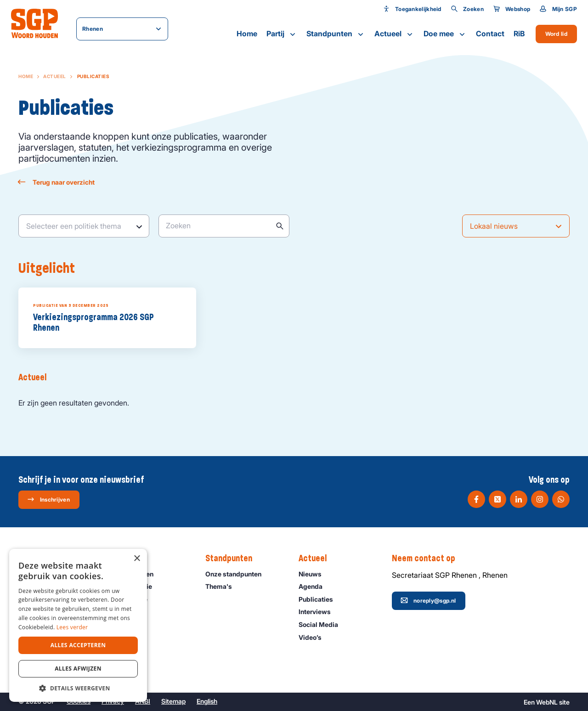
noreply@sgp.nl (428, 600)
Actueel (394, 34)
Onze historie (136, 586)
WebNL (547, 702)
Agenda (315, 586)
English (207, 701)
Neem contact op (428, 559)
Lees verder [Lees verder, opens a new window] (72, 627)
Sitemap (173, 701)
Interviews (319, 612)
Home (247, 34)
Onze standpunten (237, 574)
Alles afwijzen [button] (78, 669)
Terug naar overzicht (57, 182)
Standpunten (336, 34)
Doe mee (445, 34)
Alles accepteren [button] (78, 645)
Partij (282, 34)
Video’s (314, 637)
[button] (78, 688)
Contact (490, 34)
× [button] (137, 559)
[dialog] (78, 625)
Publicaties (320, 599)
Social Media (322, 624)
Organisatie (134, 599)
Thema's (223, 586)
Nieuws (314, 574)
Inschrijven (48, 499)
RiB (519, 34)
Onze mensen (137, 574)
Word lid (556, 34)
